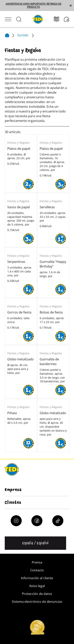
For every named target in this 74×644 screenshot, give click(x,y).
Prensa (37, 562)
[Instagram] (16, 521)
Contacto (37, 570)
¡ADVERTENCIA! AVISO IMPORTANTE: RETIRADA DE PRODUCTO (33, 5)
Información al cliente (37, 578)
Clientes (13, 502)
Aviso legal (37, 586)
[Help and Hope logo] (37, 628)
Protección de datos (37, 594)
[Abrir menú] (8, 19)
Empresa (13, 490)
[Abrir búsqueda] (19, 19)
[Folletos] (59, 19)
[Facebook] (37, 521)
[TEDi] (38, 19)
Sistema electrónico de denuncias (37, 602)
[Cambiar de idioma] (35, 543)
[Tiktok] (58, 521)
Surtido (23, 35)
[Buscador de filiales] (67, 19)
